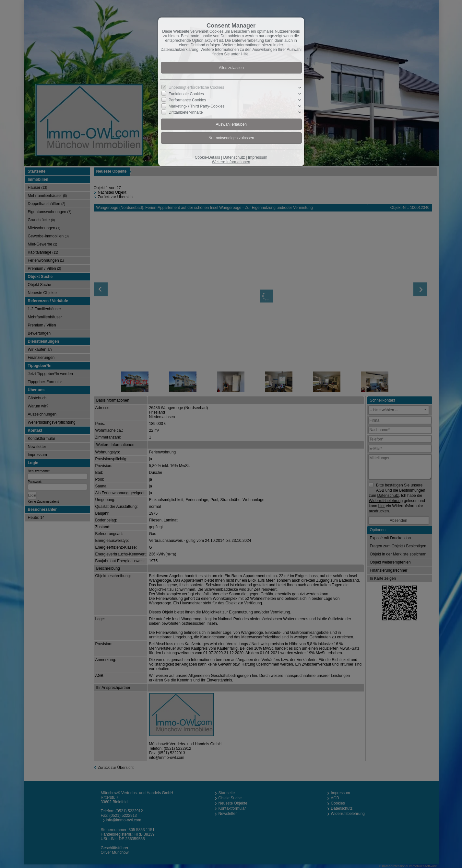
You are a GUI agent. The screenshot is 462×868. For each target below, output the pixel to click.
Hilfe (245, 54)
